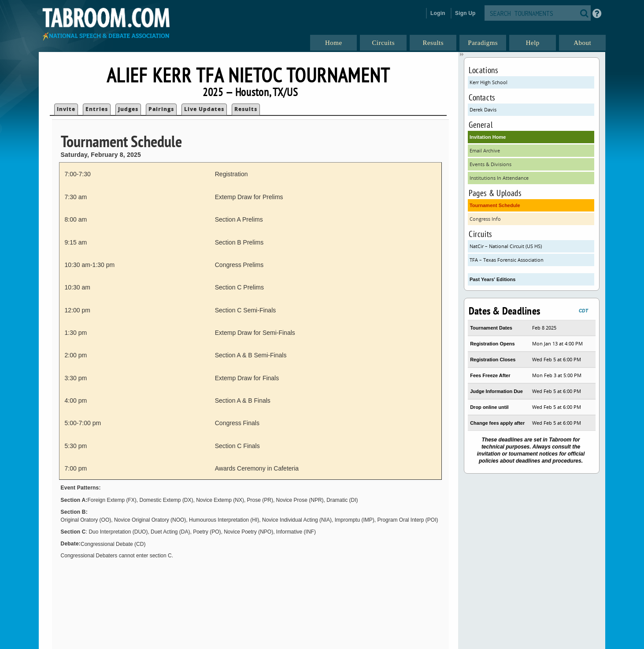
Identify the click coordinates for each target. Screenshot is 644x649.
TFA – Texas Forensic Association (507, 260)
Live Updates (204, 109)
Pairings (161, 109)
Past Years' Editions (493, 279)
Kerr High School (489, 82)
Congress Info (485, 219)
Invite (66, 109)
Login (438, 13)
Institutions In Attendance (499, 178)
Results (246, 109)
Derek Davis (483, 109)
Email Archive (485, 150)
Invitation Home (488, 137)
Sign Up (465, 13)
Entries (97, 109)
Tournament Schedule (495, 205)
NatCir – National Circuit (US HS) (506, 246)
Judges (128, 109)
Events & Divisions (490, 164)
